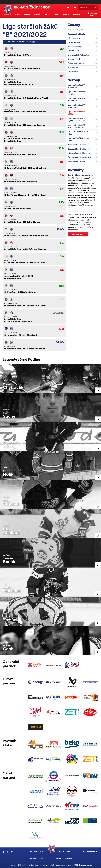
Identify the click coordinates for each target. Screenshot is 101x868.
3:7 (62, 119)
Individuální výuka (75, 30)
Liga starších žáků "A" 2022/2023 (77, 106)
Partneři (77, 14)
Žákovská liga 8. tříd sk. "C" (79, 153)
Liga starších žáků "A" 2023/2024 (77, 100)
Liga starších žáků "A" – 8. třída (78, 133)
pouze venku (27, 42)
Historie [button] (66, 14)
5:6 (62, 175)
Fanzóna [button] (47, 14)
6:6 (62, 92)
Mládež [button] (37, 14)
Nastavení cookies (86, 864)
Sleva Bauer (73, 68)
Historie (59, 858)
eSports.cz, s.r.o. (45, 864)
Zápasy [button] (27, 14)
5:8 (62, 105)
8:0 (62, 49)
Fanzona (61, 851)
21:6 (61, 148)
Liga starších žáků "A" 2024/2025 (77, 93)
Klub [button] (57, 14)
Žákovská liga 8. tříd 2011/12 (79, 157)
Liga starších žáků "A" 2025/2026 (77, 86)
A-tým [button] (18, 14)
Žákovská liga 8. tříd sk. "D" (79, 149)
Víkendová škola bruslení (79, 55)
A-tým (42, 851)
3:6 (62, 216)
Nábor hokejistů (75, 51)
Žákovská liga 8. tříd (76, 162)
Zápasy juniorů (74, 38)
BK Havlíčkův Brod (32, 7)
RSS (77, 864)
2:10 (61, 202)
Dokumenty (73, 72)
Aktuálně (33, 851)
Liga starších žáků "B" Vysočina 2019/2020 (77, 126)
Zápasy (33, 858)
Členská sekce (92, 14)
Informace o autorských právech (63, 864)
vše (34, 42)
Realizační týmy (75, 47)
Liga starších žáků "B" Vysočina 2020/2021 (77, 120)
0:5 (62, 257)
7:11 (62, 132)
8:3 (62, 243)
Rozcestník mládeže (76, 34)
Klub (69, 851)
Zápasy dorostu (74, 42)
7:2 (62, 300)
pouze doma (16, 42)
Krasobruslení (74, 59)
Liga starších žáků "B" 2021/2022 (77, 113)
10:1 (61, 62)
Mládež (41, 858)
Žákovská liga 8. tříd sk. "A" (79, 145)
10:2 (61, 329)
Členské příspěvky (76, 63)
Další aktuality (78, 234)
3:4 (62, 76)
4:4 (62, 270)
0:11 (61, 286)
